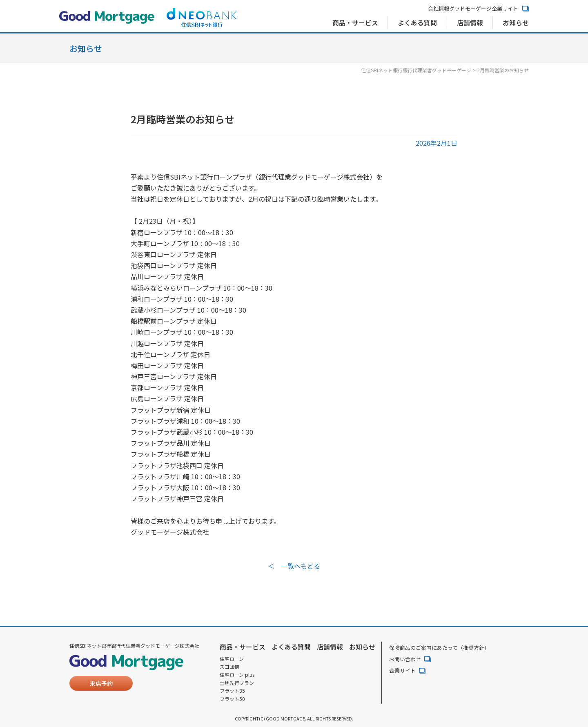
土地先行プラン (237, 683)
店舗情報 (470, 23)
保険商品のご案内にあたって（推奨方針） (439, 647)
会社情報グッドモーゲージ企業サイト (473, 9)
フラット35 (232, 691)
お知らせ (516, 23)
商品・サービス (354, 23)
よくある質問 (417, 23)
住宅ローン (232, 658)
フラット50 (232, 699)
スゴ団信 (229, 667)
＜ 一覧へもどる (294, 566)
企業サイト (402, 670)
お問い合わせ (405, 659)
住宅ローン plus (237, 674)
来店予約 (101, 683)
